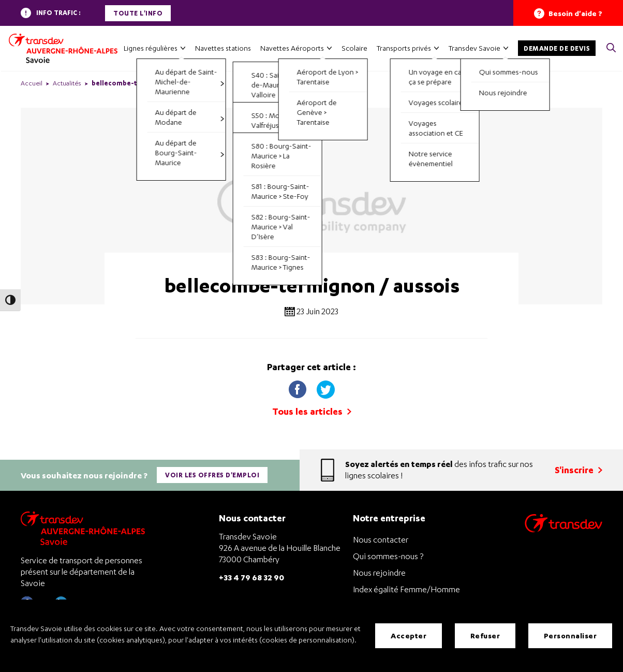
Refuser (485, 636)
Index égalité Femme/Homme (406, 589)
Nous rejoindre (379, 573)
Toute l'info (138, 13)
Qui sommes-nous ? (388, 556)
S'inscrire (578, 470)
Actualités (67, 83)
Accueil (32, 83)
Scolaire (354, 48)
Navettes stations (223, 48)
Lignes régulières (151, 48)
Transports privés (404, 48)
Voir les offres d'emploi (212, 475)
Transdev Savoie (474, 48)
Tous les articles (312, 411)
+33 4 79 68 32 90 (251, 577)
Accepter (409, 636)
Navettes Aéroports (292, 48)
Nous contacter (381, 539)
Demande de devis (557, 48)
